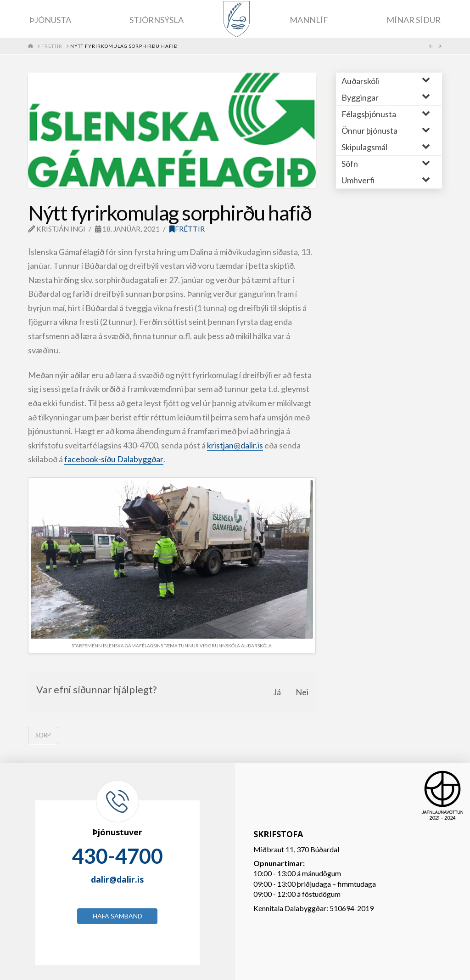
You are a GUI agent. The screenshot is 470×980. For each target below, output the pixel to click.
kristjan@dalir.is (235, 445)
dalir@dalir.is (117, 879)
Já (277, 692)
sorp (43, 735)
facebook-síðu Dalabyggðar (114, 459)
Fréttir (187, 229)
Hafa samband (117, 916)
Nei (302, 692)
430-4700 (117, 856)
